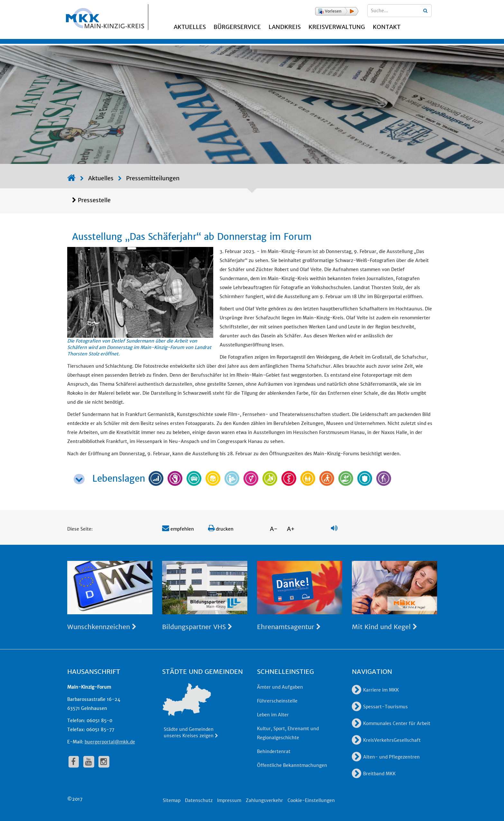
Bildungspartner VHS (197, 627)
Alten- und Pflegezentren (386, 757)
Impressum (229, 800)
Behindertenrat (274, 751)
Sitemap (172, 800)
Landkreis (285, 27)
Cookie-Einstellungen (311, 800)
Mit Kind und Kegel (385, 627)
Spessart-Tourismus (380, 707)
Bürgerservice (237, 27)
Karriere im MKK (375, 690)
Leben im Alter (273, 715)
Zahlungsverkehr (264, 800)
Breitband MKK (374, 774)
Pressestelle (94, 200)
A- (274, 529)
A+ (291, 529)
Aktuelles (190, 27)
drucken (221, 529)
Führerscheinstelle (277, 701)
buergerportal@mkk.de (110, 742)
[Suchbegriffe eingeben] (399, 11)
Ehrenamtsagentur (289, 627)
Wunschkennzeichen (102, 627)
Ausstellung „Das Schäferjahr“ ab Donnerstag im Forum (192, 237)
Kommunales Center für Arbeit (391, 723)
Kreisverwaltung (337, 27)
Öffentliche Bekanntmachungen (292, 765)
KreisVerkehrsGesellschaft (386, 740)
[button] (337, 11)
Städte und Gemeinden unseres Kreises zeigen (191, 732)
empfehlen (178, 529)
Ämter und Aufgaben (280, 687)
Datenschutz (199, 800)
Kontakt (387, 27)
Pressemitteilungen (153, 178)
